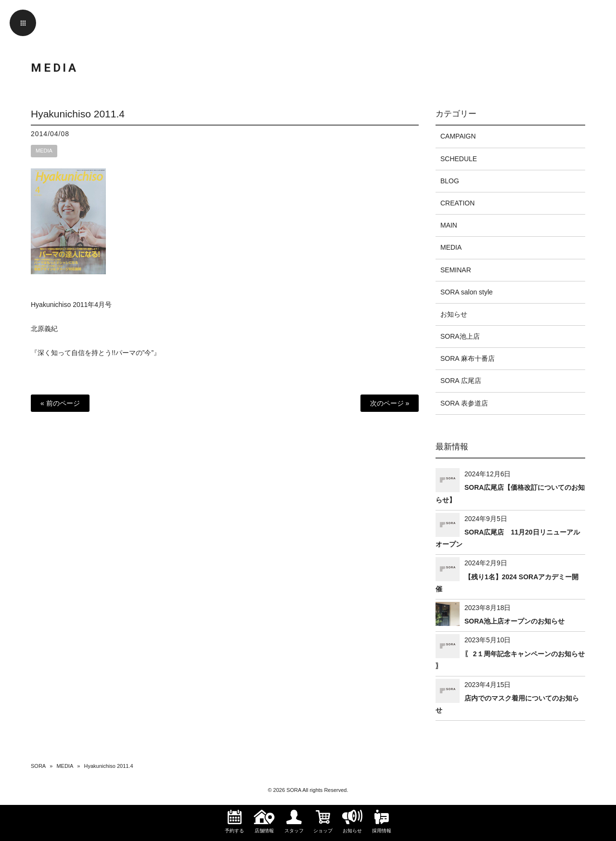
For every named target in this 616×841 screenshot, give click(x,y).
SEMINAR (456, 270)
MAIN (449, 225)
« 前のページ (60, 403)
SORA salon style (467, 292)
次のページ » (390, 403)
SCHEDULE (459, 159)
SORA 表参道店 (464, 403)
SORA (38, 766)
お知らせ (454, 314)
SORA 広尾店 (461, 381)
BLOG (450, 181)
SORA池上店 (460, 336)
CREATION (457, 203)
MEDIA (44, 151)
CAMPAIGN (458, 136)
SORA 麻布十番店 (468, 358)
